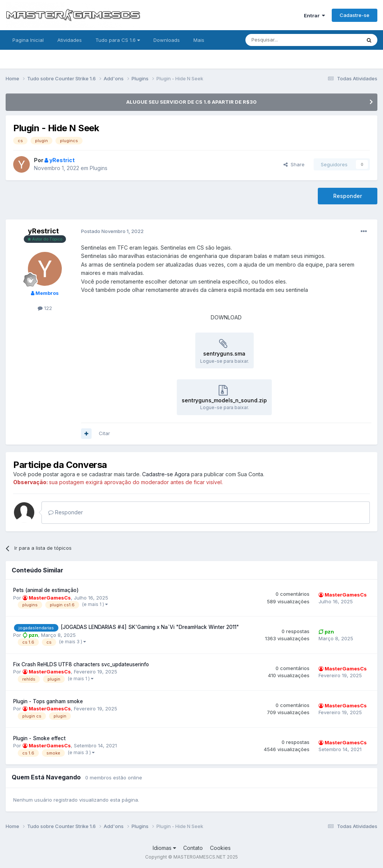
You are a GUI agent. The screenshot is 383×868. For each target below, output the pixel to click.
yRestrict (43, 231)
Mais (199, 40)
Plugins (99, 168)
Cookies (220, 848)
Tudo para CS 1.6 (118, 40)
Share (294, 164)
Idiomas (164, 848)
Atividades (70, 40)
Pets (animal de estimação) (46, 590)
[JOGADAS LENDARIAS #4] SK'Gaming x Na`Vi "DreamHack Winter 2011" (150, 627)
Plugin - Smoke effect (39, 738)
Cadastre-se (355, 15)
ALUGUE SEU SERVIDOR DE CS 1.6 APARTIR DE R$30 (191, 102)
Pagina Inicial (28, 40)
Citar (104, 433)
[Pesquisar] (282, 40)
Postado (112, 231)
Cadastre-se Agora (166, 474)
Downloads (167, 40)
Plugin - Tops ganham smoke (48, 701)
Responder (348, 196)
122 (45, 308)
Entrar (314, 15)
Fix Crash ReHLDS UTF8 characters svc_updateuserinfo (81, 664)
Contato (193, 848)
